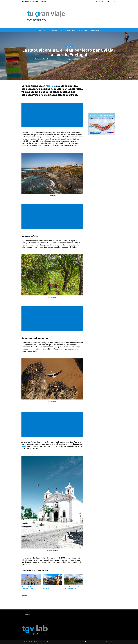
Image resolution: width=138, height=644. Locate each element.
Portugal (69, 46)
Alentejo (50, 86)
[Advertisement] (97, 16)
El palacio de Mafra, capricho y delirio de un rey (31, 588)
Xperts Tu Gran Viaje (69, 64)
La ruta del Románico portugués (49, 588)
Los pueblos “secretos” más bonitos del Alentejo (73, 588)
